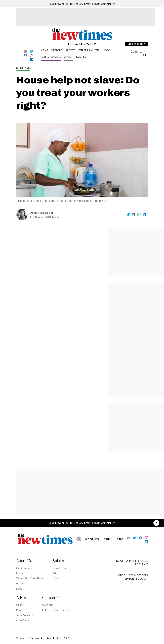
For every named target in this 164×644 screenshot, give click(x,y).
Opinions (57, 50)
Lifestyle (23, 68)
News (44, 50)
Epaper (69, 57)
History (21, 583)
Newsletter (59, 568)
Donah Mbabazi (41, 213)
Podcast (142, 579)
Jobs (56, 578)
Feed (19, 589)
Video (122, 575)
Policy (20, 573)
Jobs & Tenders (51, 57)
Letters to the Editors (56, 610)
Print (56, 573)
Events (81, 57)
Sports (70, 50)
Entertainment (89, 50)
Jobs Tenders (25, 615)
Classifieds (23, 620)
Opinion (131, 561)
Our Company (24, 568)
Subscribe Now (136, 44)
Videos (107, 50)
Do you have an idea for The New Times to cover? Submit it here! (82, 4)
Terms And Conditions (30, 578)
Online (20, 605)
